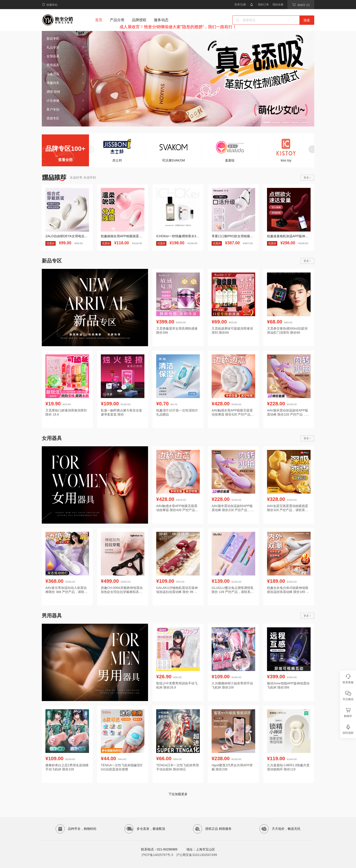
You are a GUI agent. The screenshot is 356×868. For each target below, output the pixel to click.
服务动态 (161, 20)
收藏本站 (50, 4)
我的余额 (278, 5)
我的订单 (263, 5)
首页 (99, 20)
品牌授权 (139, 20)
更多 (307, 178)
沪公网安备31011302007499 (197, 855)
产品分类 (117, 20)
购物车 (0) (301, 5)
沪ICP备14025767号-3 (157, 855)
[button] (267, 122)
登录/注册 (240, 5)
